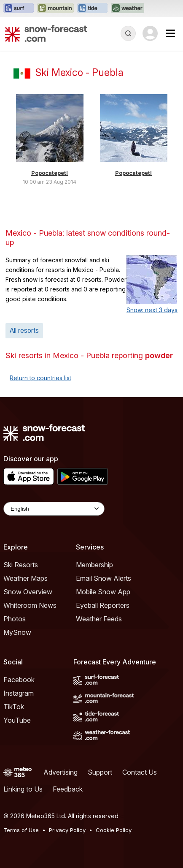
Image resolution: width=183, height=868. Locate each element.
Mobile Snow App (103, 592)
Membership (94, 565)
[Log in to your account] (150, 33)
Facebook (19, 680)
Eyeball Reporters (103, 605)
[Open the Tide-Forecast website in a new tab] (92, 8)
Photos (15, 619)
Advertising (61, 772)
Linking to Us (23, 789)
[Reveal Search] (128, 33)
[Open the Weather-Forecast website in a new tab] (128, 8)
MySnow (17, 632)
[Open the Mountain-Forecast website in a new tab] (55, 8)
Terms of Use (21, 830)
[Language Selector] (54, 509)
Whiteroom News (30, 605)
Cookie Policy (114, 830)
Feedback (68, 789)
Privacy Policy (67, 830)
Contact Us (140, 772)
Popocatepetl (50, 173)
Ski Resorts (21, 565)
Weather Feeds (99, 619)
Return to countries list (40, 378)
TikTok (14, 707)
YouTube (17, 720)
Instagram (19, 693)
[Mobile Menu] (170, 33)
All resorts (24, 331)
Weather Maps (26, 578)
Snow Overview (28, 592)
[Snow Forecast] (46, 33)
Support (100, 772)
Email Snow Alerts (104, 578)
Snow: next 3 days (152, 310)
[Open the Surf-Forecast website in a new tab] (19, 8)
